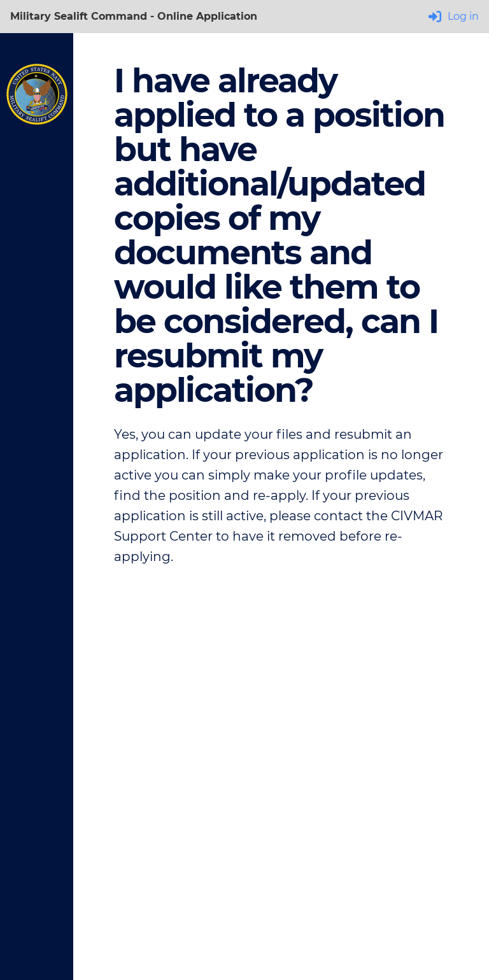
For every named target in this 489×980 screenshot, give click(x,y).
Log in (454, 17)
